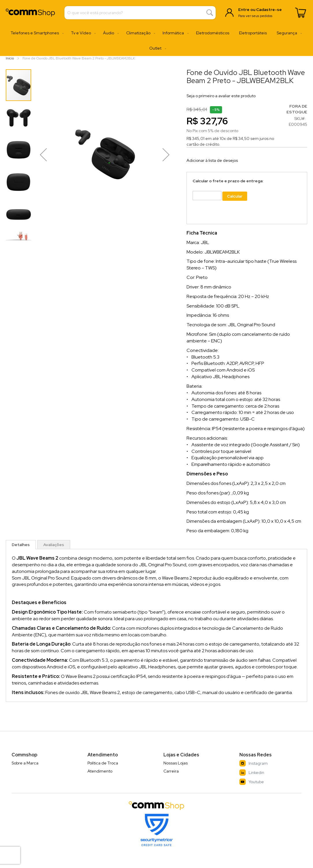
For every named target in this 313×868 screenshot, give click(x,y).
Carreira (171, 771)
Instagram (254, 763)
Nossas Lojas (176, 763)
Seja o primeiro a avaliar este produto (221, 96)
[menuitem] (36, 33)
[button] (19, 117)
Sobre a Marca (25, 763)
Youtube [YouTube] (252, 782)
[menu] (156, 41)
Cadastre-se (269, 10)
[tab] (21, 545)
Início (10, 58)
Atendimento (100, 771)
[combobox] (140, 13)
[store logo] (30, 13)
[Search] (210, 13)
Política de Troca (103, 763)
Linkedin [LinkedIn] (252, 773)
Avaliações (54, 545)
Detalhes (21, 545)
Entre (244, 10)
